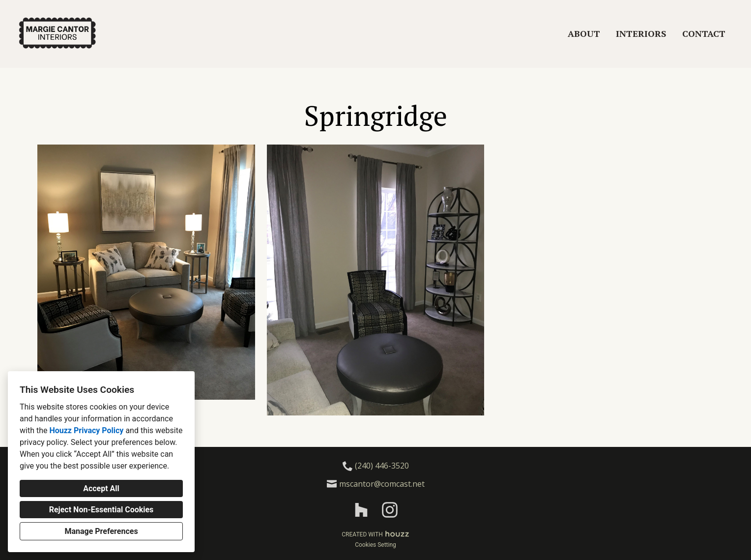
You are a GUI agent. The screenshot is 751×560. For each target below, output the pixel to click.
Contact (704, 33)
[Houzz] (361, 510)
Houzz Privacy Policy (86, 430)
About (584, 33)
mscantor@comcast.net (382, 484)
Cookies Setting (375, 545)
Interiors (641, 33)
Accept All (101, 488)
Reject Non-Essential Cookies (101, 510)
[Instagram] (390, 510)
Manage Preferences (101, 531)
